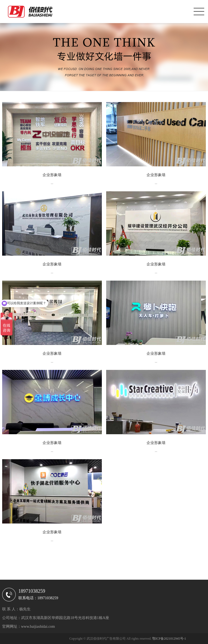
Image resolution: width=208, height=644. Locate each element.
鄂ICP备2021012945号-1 (169, 639)
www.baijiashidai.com (38, 626)
